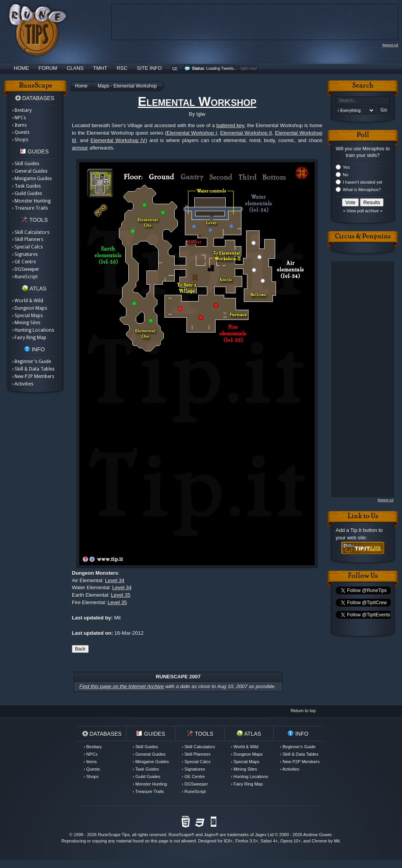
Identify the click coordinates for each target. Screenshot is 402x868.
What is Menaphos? (362, 190)
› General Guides (30, 171)
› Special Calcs (27, 247)
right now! (249, 69)
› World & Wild (28, 301)
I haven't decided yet (363, 182)
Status (198, 69)
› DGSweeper (26, 269)
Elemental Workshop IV (118, 140)
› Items (19, 125)
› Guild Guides (27, 194)
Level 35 (121, 595)
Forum (48, 68)
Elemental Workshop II (246, 133)
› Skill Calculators (31, 232)
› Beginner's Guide (32, 362)
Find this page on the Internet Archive (122, 686)
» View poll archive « (363, 211)
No (345, 175)
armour (80, 148)
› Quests (21, 132)
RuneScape (180, 835)
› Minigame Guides (32, 179)
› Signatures (25, 254)
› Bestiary (22, 110)
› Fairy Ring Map (29, 338)
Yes (346, 167)
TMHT (100, 68)
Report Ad (390, 45)
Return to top (303, 711)
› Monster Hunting (31, 201)
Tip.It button (364, 530)
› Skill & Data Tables (33, 369)
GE (175, 69)
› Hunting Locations (33, 330)
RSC (122, 68)
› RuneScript (25, 277)
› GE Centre (24, 262)
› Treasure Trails (30, 208)
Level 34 (115, 580)
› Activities (23, 384)
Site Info (150, 68)
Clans (75, 68)
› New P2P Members (33, 376)
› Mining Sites (26, 323)
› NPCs (19, 118)
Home (21, 68)
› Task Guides (26, 186)
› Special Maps (27, 316)
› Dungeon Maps (30, 308)
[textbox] (363, 101)
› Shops (20, 140)
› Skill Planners (28, 239)
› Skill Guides (26, 164)
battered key (230, 125)
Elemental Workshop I (192, 133)
